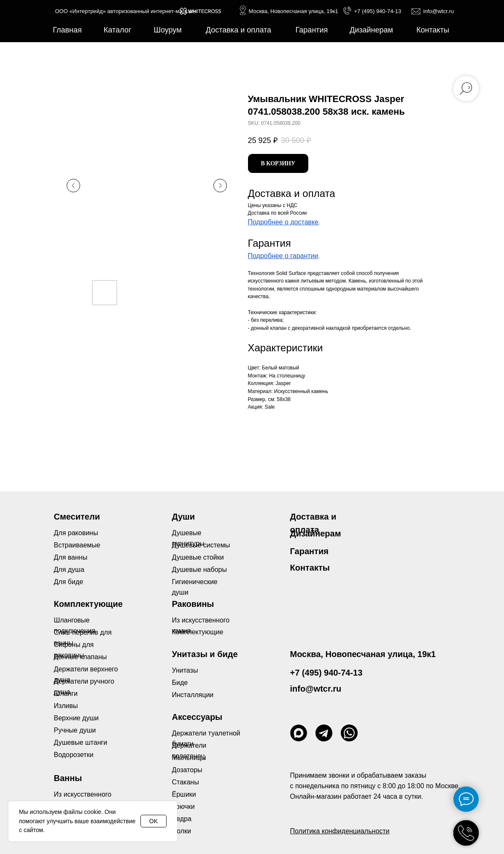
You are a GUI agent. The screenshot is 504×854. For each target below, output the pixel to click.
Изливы (66, 706)
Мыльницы (189, 758)
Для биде (69, 582)
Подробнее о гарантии (283, 256)
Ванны (68, 778)
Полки (182, 831)
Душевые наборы (199, 570)
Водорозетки (74, 755)
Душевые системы (201, 545)
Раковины (193, 604)
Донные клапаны (81, 657)
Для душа (69, 570)
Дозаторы (187, 770)
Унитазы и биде (205, 654)
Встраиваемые (77, 545)
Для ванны (71, 557)
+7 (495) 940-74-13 (378, 11)
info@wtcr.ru (439, 11)
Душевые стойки (198, 557)
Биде (180, 683)
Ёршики (184, 794)
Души (184, 517)
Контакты (310, 568)
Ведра (182, 819)
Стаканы (186, 782)
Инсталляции (193, 695)
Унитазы (185, 670)
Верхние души (77, 718)
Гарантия (309, 551)
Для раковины (76, 533)
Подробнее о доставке (283, 222)
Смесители (77, 517)
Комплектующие (198, 632)
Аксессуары (197, 717)
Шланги (66, 694)
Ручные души (75, 730)
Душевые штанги (81, 742)
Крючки (183, 807)
